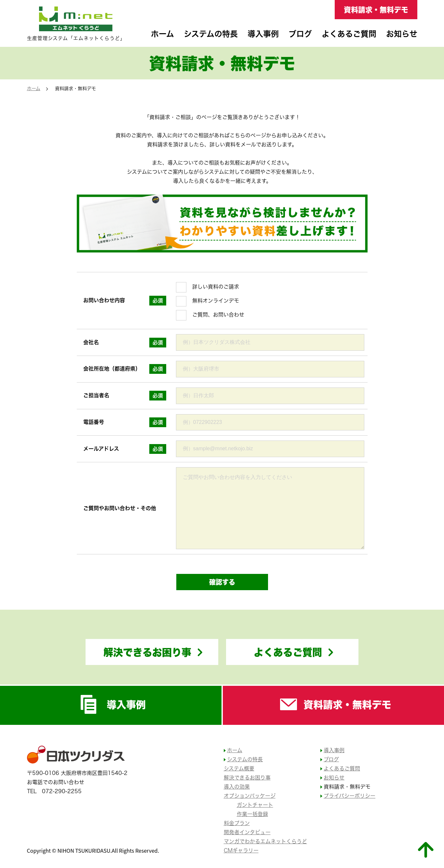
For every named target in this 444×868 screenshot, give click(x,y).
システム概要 (239, 768)
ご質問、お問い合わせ (218, 315)
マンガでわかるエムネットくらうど (265, 841)
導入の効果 (237, 787)
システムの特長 (211, 34)
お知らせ (402, 34)
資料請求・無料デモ (376, 9)
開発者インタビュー (247, 832)
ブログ (300, 34)
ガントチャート (255, 805)
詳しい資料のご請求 (216, 287)
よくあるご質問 (349, 34)
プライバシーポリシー (350, 796)
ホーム (162, 34)
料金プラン (237, 823)
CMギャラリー (241, 850)
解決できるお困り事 (147, 652)
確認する (222, 582)
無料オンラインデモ (216, 301)
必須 (158, 300)
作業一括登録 (252, 814)
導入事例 (263, 34)
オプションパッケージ (250, 796)
